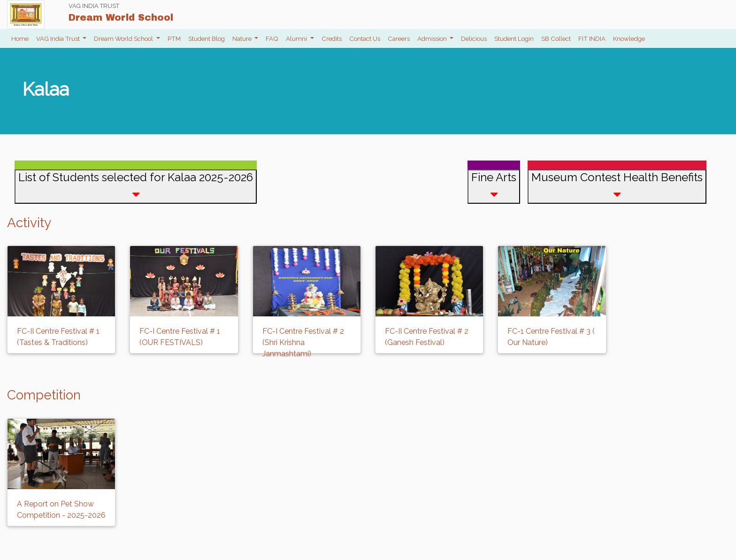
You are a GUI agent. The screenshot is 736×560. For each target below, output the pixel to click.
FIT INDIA (592, 38)
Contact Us (365, 38)
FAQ (272, 38)
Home (20, 38)
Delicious (474, 38)
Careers (399, 38)
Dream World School (124, 38)
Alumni (297, 38)
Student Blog (207, 38)
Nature (243, 38)
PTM (174, 38)
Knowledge (629, 38)
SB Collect (556, 38)
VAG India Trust (59, 38)
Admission (433, 38)
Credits (332, 38)
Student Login (514, 38)
